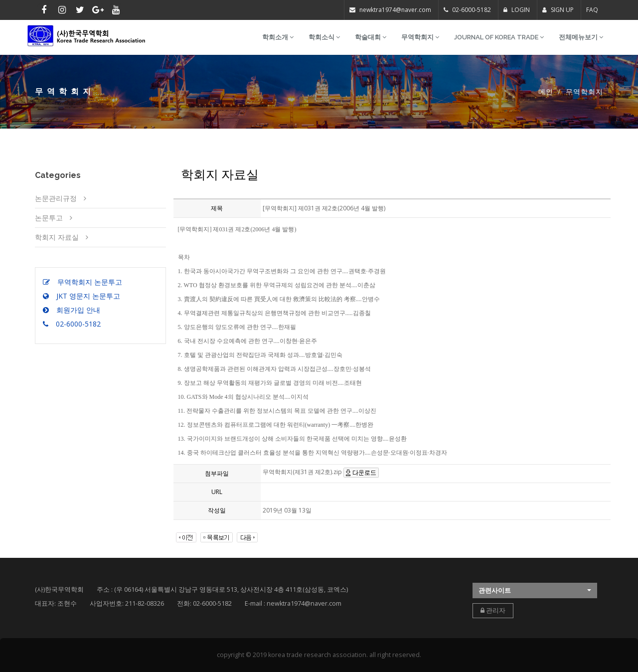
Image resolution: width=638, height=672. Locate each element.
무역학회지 (420, 37)
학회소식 (324, 37)
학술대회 (371, 37)
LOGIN (517, 10)
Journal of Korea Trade (499, 37)
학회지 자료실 (57, 237)
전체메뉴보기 (581, 37)
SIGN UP (558, 10)
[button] (535, 590)
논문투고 (49, 218)
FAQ (592, 10)
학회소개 (278, 37)
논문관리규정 (56, 198)
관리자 (493, 610)
